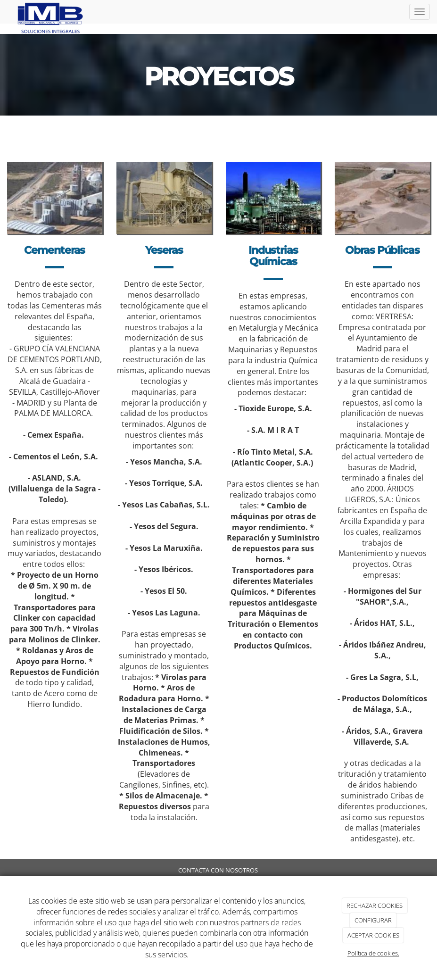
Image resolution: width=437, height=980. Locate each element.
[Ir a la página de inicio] (51, 12)
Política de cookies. (373, 953)
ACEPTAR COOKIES (373, 935)
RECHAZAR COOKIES (375, 905)
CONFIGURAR (373, 920)
